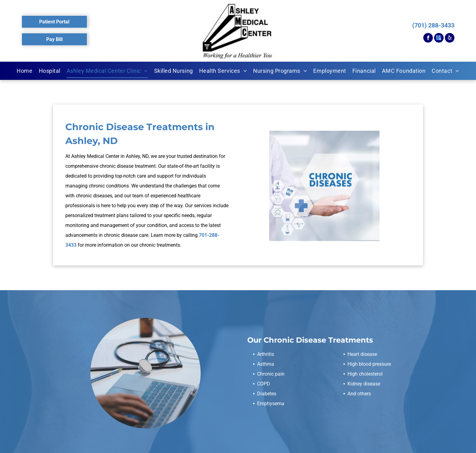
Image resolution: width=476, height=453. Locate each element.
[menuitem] (25, 71)
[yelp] (450, 39)
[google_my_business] (439, 39)
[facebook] (428, 39)
